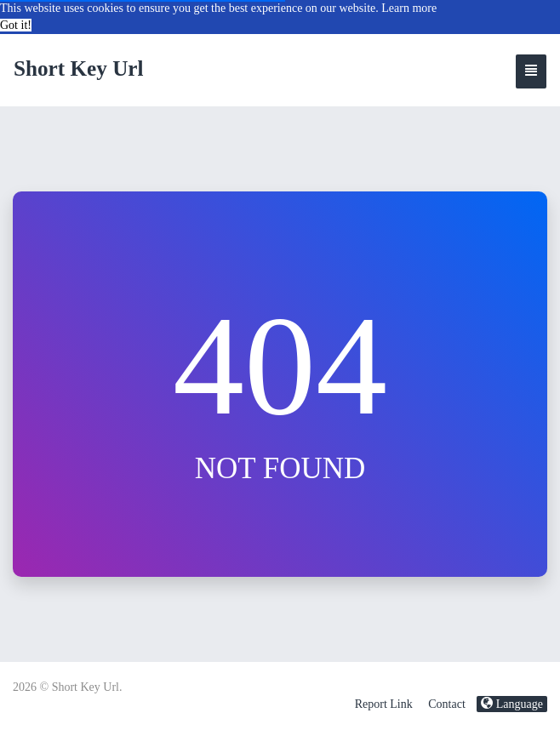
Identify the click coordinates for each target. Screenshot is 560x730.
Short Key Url (79, 68)
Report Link (384, 704)
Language (512, 704)
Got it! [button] (16, 25)
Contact (447, 704)
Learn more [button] (409, 8)
